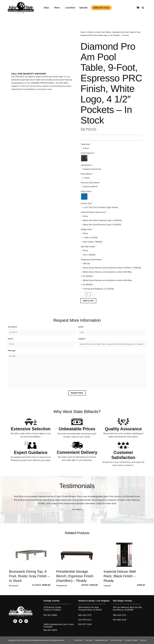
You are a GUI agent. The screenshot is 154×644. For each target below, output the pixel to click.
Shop (83, 32)
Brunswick (14, 586)
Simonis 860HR (90, 187)
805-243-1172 (85, 615)
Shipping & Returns (101, 640)
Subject (82, 339)
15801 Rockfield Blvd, (53, 624)
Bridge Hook (87, 229)
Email (81, 327)
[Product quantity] (88, 294)
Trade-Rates (78, 640)
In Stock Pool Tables (102, 32)
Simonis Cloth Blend (91, 183)
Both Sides (93, 242)
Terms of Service (116, 640)
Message (12, 351)
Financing (89, 640)
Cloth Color (87, 191)
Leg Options (87, 165)
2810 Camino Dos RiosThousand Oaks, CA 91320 (90, 609)
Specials (83, 8)
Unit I (65, 624)
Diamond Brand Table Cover (94, 212)
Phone (10, 339)
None (86, 216)
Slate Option (87, 174)
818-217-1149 (85, 624)
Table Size (86, 144)
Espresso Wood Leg (92, 169)
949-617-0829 (50, 630)
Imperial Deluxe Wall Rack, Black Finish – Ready (120, 576)
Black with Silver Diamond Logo (102, 220)
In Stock (89, 32)
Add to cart (88, 301)
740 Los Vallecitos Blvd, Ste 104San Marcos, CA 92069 (127, 609)
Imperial (107, 586)
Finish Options (88, 153)
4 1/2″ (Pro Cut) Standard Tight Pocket (101, 207)
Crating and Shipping (99, 289)
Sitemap (143, 640)
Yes (89, 255)
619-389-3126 (120, 620)
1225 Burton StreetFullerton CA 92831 (52, 609)
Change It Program (131, 640)
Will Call (87, 264)
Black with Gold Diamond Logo (102, 225)
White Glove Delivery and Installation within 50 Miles (112, 268)
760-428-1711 (120, 615)
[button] (143, 8)
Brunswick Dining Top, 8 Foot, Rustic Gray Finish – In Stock (29, 576)
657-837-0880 (50, 615)
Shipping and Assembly (92, 260)
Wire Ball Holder (88, 247)
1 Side (90, 238)
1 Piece (86, 178)
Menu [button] (57, 8)
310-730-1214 (85, 620)
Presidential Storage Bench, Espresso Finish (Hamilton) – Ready (75, 576)
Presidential (62, 586)
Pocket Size (87, 203)
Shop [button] (46, 8)
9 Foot (86, 148)
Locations (70, 8)
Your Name (13, 327)
